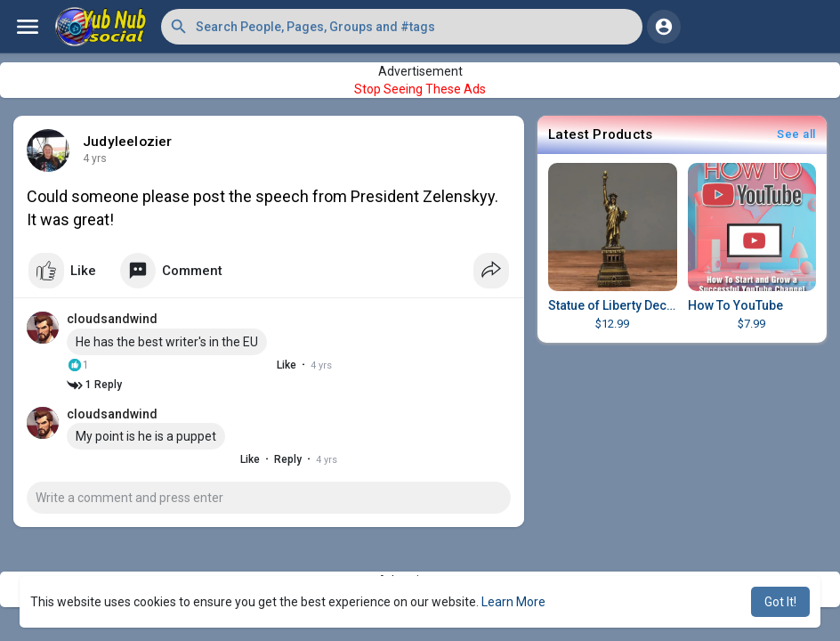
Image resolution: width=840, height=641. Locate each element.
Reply (272, 459)
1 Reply (94, 385)
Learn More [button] (513, 602)
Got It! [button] (780, 602)
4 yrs (95, 158)
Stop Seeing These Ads (420, 89)
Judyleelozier (128, 142)
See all (796, 134)
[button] (402, 27)
